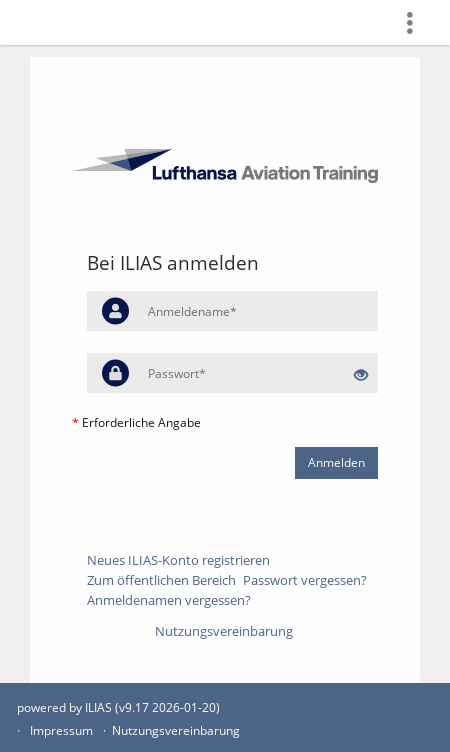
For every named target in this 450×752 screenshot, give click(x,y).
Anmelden (336, 462)
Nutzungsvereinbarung (224, 631)
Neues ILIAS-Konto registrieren (178, 560)
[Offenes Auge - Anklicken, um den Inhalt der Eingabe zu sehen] (361, 375)
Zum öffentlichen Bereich (161, 580)
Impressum (61, 730)
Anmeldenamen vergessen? (169, 600)
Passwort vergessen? (305, 580)
